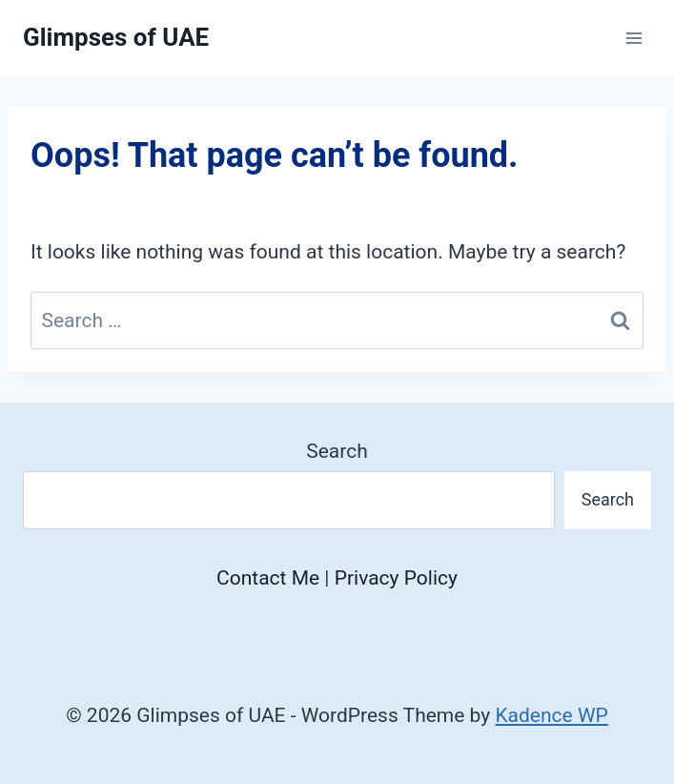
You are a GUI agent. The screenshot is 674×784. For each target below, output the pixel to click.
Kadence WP (551, 715)
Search (337, 451)
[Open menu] (633, 38)
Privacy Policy (396, 578)
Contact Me (268, 578)
